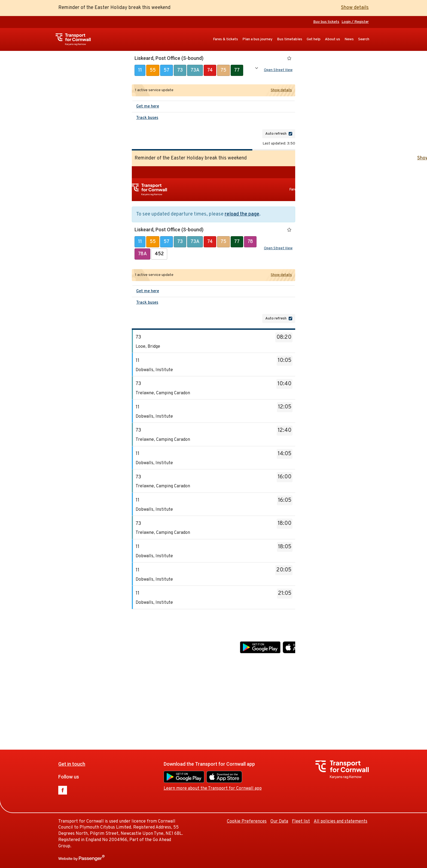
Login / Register (355, 22)
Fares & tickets (225, 39)
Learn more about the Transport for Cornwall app (289, 659)
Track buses (147, 118)
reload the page (242, 214)
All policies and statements (341, 821)
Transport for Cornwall (76, 39)
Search (364, 39)
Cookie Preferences (323, 692)
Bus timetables (290, 39)
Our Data (356, 692)
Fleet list (377, 692)
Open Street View (278, 70)
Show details (355, 8)
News (349, 39)
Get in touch (148, 634)
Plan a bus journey (257, 39)
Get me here (148, 107)
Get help (314, 39)
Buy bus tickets (326, 22)
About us (333, 39)
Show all (257, 68)
